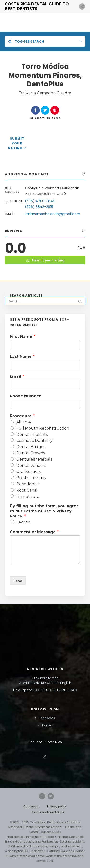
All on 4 (24, 422)
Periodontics (28, 484)
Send (18, 581)
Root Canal (27, 490)
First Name (22, 337)
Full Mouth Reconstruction (43, 428)
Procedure (22, 416)
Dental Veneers (31, 465)
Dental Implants (32, 434)
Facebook (47, 718)
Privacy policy (57, 806)
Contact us (32, 806)
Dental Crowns (31, 453)
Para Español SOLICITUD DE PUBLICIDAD (45, 690)
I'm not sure (28, 496)
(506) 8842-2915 (39, 207)
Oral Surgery (29, 471)
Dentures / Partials (34, 459)
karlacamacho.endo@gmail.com (53, 214)
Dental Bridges (31, 447)
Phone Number (25, 396)
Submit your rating (16, 143)
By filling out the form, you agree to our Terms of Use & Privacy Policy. (44, 511)
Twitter (47, 725)
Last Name (22, 356)
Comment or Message (34, 532)
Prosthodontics (31, 478)
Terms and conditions (48, 812)
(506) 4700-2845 (40, 201)
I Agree (23, 522)
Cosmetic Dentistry (34, 440)
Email (17, 376)
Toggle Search (26, 42)
